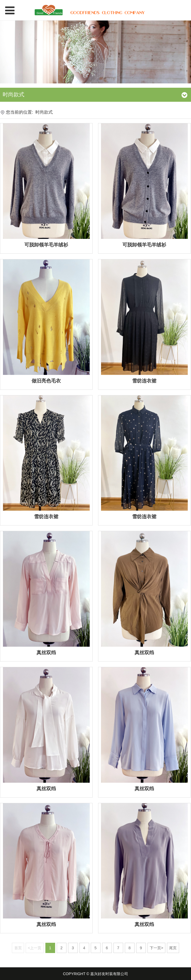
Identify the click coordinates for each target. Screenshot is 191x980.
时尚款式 (44, 112)
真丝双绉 (46, 653)
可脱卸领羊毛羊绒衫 (46, 245)
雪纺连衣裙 (144, 381)
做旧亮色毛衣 (46, 381)
